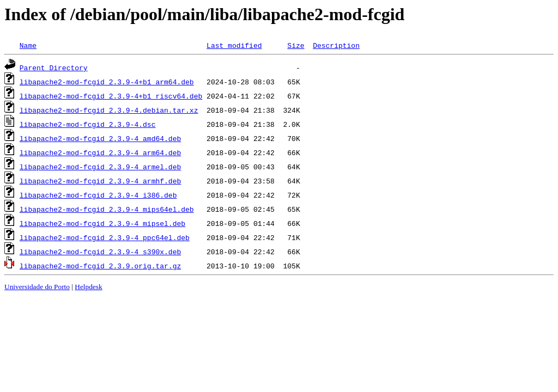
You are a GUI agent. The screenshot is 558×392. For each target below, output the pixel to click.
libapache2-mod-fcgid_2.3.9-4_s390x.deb (100, 252)
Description (336, 45)
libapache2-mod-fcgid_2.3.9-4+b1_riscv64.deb (111, 96)
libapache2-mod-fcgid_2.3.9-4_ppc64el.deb (105, 237)
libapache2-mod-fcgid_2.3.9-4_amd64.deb (100, 138)
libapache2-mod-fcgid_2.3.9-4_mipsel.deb (102, 223)
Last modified (234, 45)
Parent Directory (54, 68)
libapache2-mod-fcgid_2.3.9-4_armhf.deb (100, 181)
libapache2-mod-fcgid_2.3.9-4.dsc (88, 124)
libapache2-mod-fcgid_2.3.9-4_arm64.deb (100, 152)
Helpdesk (88, 287)
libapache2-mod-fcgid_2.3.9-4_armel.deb (100, 167)
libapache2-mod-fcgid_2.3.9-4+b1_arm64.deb (107, 82)
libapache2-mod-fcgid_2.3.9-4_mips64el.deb (107, 209)
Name (28, 45)
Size (296, 45)
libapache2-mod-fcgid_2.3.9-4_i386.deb (98, 195)
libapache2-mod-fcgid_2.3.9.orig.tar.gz (100, 266)
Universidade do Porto (37, 287)
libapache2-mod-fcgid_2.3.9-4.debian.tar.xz (109, 110)
